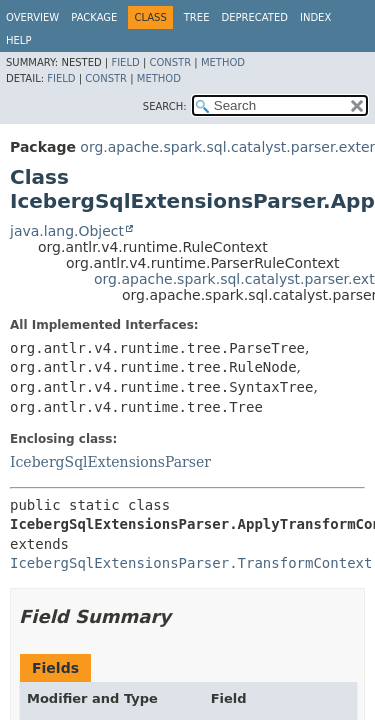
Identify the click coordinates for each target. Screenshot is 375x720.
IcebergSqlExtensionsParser (110, 462)
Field (125, 62)
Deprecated (254, 17)
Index (315, 17)
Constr (170, 62)
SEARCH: (165, 106)
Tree (197, 17)
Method (223, 62)
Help (18, 40)
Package (94, 17)
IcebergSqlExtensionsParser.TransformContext (191, 563)
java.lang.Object (67, 231)
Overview (32, 17)
